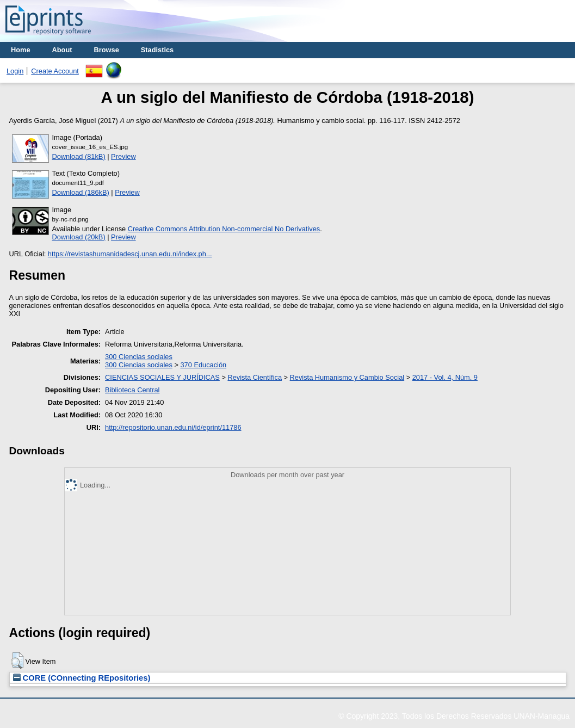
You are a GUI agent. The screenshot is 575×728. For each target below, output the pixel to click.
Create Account (55, 71)
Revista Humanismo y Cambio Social (347, 377)
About (62, 50)
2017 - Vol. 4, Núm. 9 (445, 377)
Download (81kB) (79, 156)
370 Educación (203, 365)
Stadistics (157, 50)
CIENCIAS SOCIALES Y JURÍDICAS (162, 377)
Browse (107, 50)
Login (15, 71)
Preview (123, 156)
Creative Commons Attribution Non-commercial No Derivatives (224, 229)
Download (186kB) (81, 192)
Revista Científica (255, 377)
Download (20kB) (79, 237)
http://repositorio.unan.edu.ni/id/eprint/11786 (173, 427)
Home (21, 50)
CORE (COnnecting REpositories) (82, 678)
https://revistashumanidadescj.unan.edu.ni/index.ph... (130, 254)
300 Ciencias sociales (139, 357)
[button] (17, 661)
